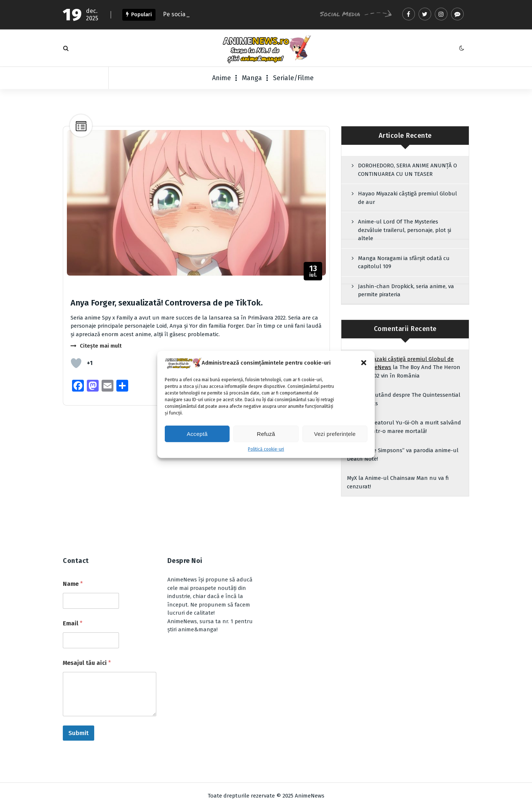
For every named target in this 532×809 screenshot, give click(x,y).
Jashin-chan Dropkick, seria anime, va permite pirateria (406, 291)
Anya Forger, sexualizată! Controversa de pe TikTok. (167, 303)
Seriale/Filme (293, 78)
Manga (252, 78)
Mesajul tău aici (87, 578)
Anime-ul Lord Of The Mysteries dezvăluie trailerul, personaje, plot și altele (405, 230)
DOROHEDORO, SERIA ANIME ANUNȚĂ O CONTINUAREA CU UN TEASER (407, 170)
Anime (221, 78)
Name (73, 499)
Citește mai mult (101, 346)
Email (73, 539)
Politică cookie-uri (266, 450)
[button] (364, 364)
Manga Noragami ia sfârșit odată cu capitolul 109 (404, 262)
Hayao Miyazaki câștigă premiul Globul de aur (407, 198)
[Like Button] (76, 363)
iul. (313, 271)
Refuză (266, 435)
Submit (79, 648)
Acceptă (197, 435)
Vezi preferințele (335, 435)
